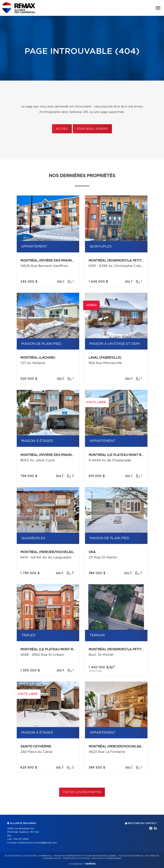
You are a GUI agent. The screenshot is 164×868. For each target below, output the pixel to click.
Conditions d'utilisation (76, 858)
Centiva (90, 864)
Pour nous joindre (92, 129)
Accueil (62, 129)
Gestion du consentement (107, 858)
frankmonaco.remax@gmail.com (37, 843)
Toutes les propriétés (82, 792)
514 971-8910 (21, 839)
